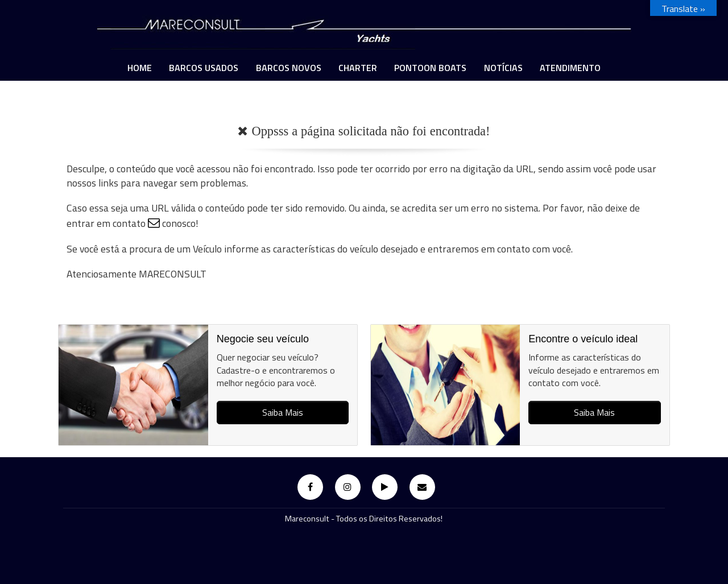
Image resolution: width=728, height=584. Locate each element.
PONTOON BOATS (430, 68)
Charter (358, 68)
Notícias (503, 68)
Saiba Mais (283, 412)
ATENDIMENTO (570, 68)
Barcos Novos (289, 68)
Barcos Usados (204, 68)
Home (140, 68)
